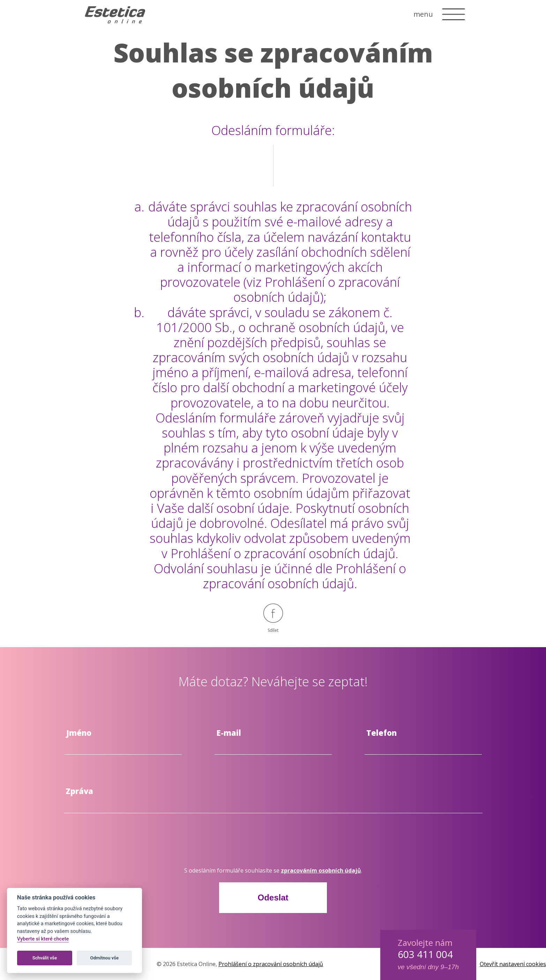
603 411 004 (425, 954)
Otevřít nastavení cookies (513, 964)
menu (423, 14)
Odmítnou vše (104, 958)
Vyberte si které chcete (43, 939)
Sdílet (273, 618)
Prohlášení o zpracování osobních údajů (271, 964)
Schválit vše (45, 958)
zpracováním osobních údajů (321, 870)
